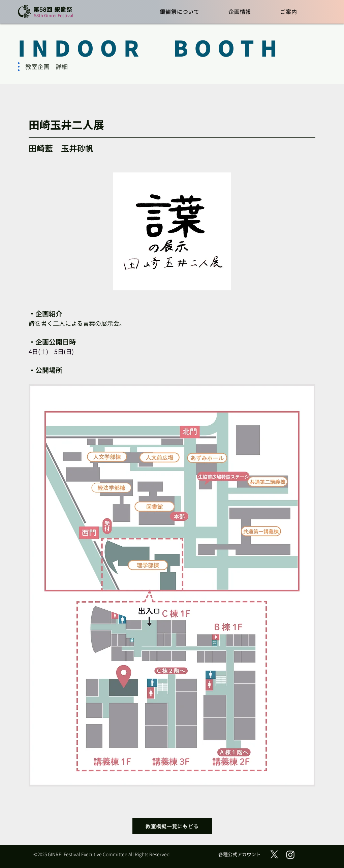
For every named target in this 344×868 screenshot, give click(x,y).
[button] (180, 11)
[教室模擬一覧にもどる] (172, 826)
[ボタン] (48, 12)
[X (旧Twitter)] (274, 855)
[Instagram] (290, 855)
